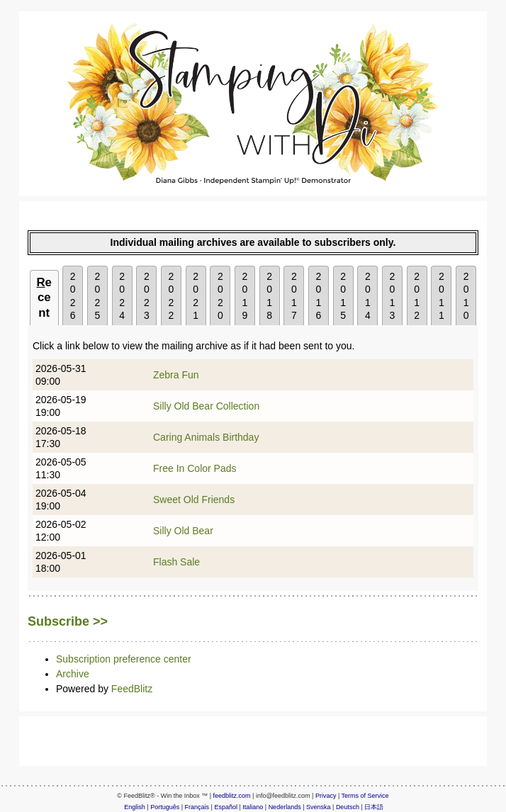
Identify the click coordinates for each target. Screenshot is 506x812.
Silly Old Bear (183, 531)
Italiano (253, 807)
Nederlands (285, 807)
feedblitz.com (232, 796)
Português (165, 807)
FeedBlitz (132, 689)
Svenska (319, 807)
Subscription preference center (124, 659)
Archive (73, 674)
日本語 (374, 807)
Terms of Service (365, 796)
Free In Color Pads (195, 468)
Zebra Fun (176, 375)
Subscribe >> (68, 621)
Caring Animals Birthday (206, 437)
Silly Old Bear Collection (206, 406)
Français (197, 807)
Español (226, 807)
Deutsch (348, 807)
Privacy (326, 796)
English (135, 807)
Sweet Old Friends (194, 500)
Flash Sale (176, 562)
